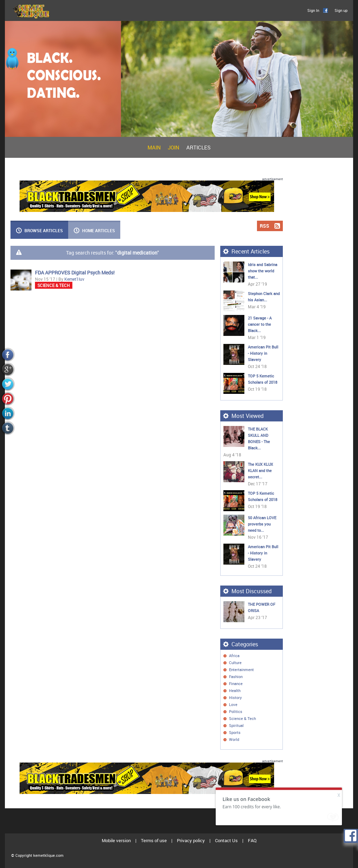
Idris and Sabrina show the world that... (263, 271)
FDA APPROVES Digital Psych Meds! (75, 273)
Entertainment (241, 670)
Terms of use (154, 840)
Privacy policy (191, 840)
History (235, 697)
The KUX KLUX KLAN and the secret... (260, 470)
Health (235, 690)
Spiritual (236, 725)
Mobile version (116, 840)
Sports (235, 732)
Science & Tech (54, 285)
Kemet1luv (74, 279)
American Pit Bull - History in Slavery (263, 353)
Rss (277, 655)
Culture (235, 663)
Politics (236, 711)
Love (233, 704)
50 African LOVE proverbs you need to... (262, 524)
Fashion (236, 676)
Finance (236, 683)
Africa (234, 656)
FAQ (252, 840)
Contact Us (226, 840)
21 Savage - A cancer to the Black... (260, 324)
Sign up (341, 10)
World (234, 739)
